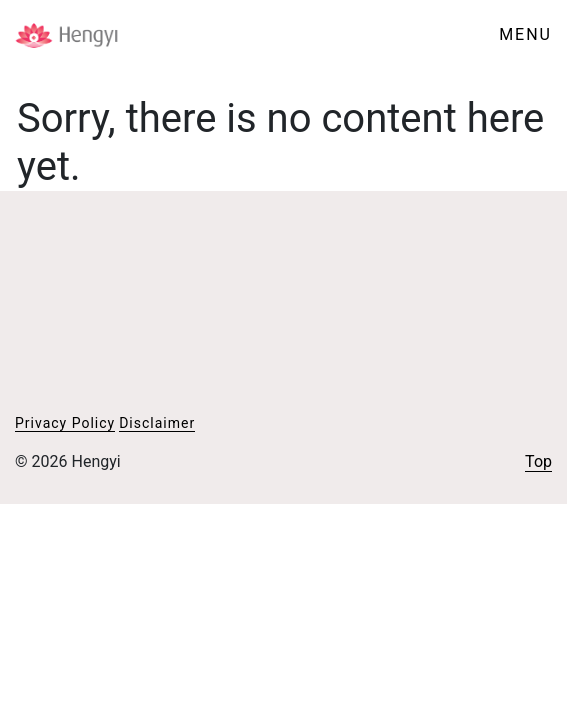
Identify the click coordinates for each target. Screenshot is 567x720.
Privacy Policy (65, 423)
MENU (525, 34)
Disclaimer (157, 423)
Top (538, 461)
